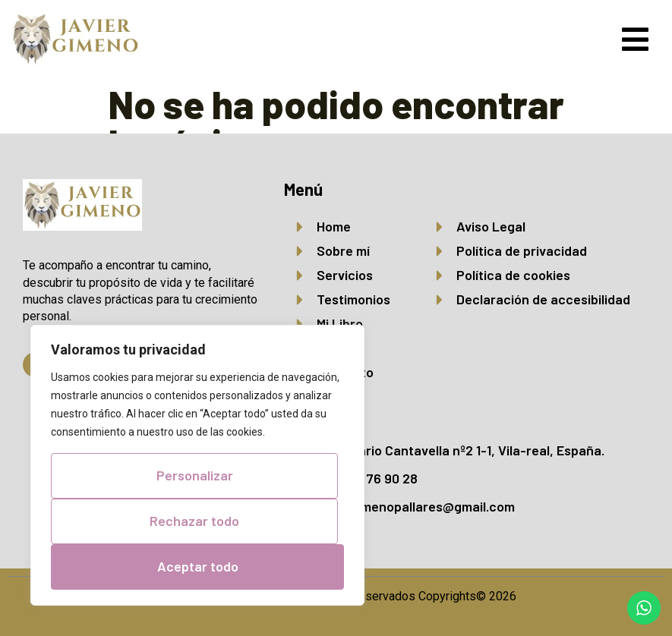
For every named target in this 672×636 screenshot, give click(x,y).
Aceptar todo (198, 566)
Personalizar (195, 476)
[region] (197, 466)
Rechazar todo (194, 521)
